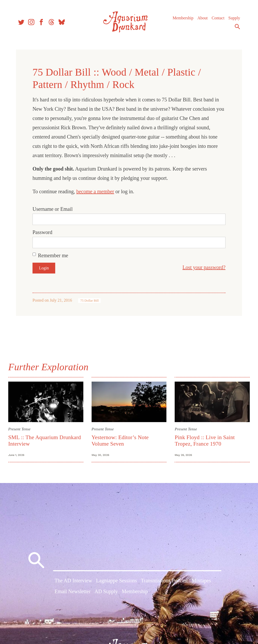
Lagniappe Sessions (116, 581)
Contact (218, 18)
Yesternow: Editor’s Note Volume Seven (120, 441)
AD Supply (106, 591)
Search (237, 27)
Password (42, 232)
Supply (234, 18)
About (203, 18)
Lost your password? (204, 267)
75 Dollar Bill (89, 301)
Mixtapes (201, 581)
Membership (183, 18)
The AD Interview (74, 581)
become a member (95, 191)
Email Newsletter (73, 591)
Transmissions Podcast (164, 581)
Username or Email (53, 209)
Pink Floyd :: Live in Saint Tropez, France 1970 (205, 441)
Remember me (53, 255)
